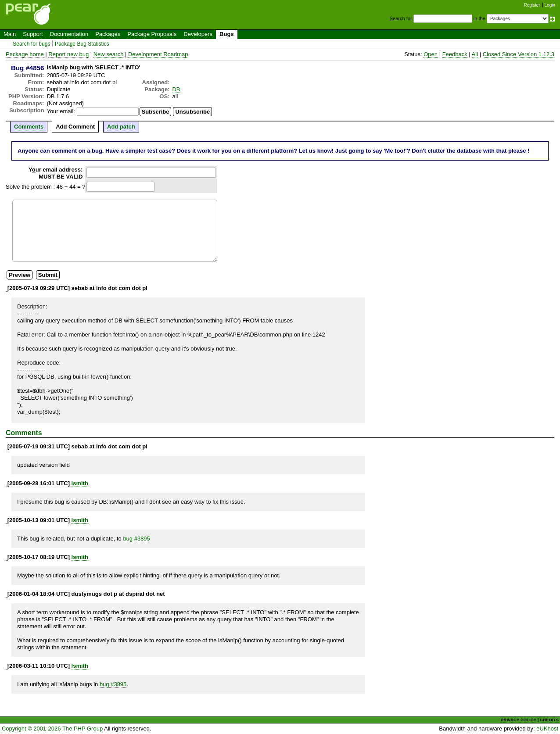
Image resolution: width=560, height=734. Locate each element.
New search (109, 54)
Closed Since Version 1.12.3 (519, 54)
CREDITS (549, 720)
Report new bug (68, 54)
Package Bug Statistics (82, 44)
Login (550, 5)
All (475, 54)
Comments (29, 127)
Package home (25, 54)
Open (431, 54)
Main (10, 34)
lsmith (80, 483)
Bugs (227, 34)
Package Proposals (152, 34)
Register (532, 5)
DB (176, 89)
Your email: (61, 111)
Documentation (69, 34)
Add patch (121, 127)
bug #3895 (136, 539)
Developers (198, 34)
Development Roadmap (158, 54)
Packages (108, 34)
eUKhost (547, 729)
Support (33, 34)
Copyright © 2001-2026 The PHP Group (52, 729)
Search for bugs (31, 44)
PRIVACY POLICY (519, 720)
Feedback (455, 54)
